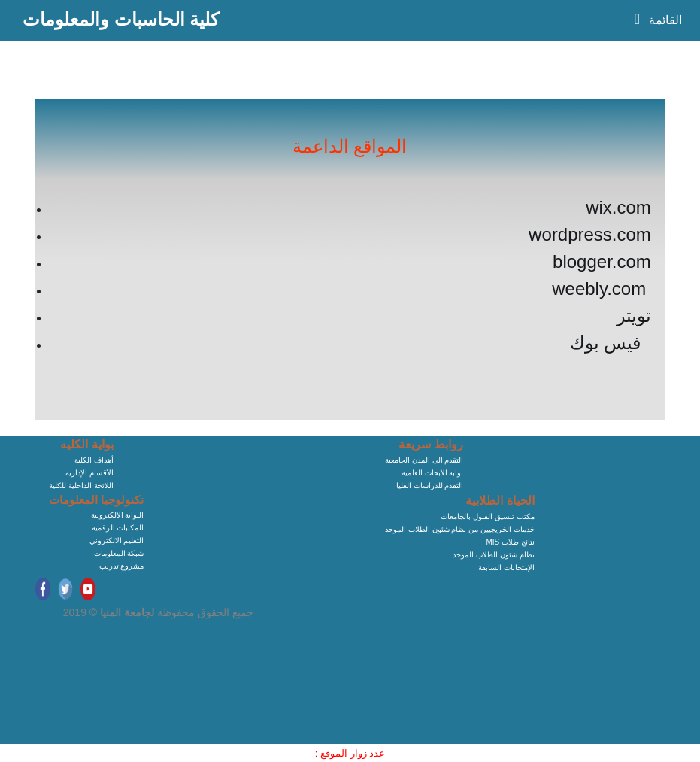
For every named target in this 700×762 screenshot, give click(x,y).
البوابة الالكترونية (118, 515)
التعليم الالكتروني (117, 540)
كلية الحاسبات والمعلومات (121, 19)
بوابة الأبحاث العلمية (433, 473)
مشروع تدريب (122, 566)
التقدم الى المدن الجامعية (424, 460)
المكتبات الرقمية (118, 528)
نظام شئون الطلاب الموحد (493, 555)
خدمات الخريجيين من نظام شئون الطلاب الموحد (460, 529)
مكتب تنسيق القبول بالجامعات (487, 516)
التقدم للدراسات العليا (430, 486)
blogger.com (602, 261)
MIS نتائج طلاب (510, 542)
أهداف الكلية (94, 460)
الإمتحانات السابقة (506, 568)
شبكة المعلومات (119, 553)
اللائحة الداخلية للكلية (81, 486)
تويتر (634, 316)
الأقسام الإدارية (89, 473)
